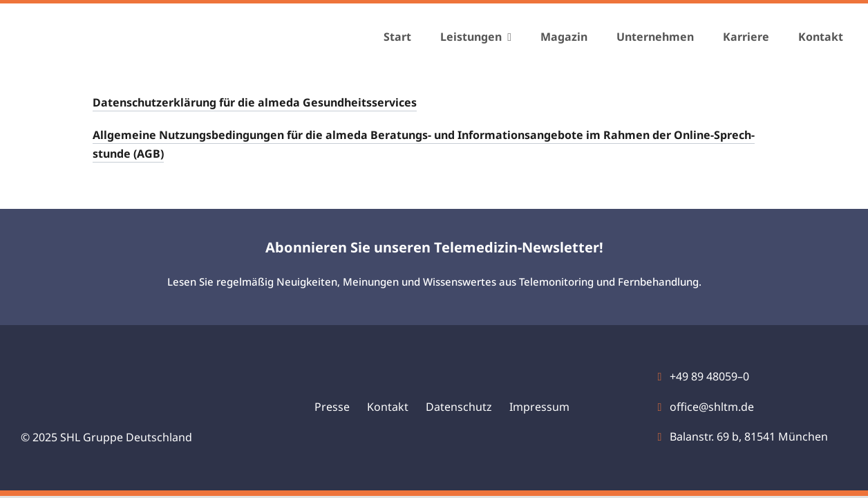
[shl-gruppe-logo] (97, 30)
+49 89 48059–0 (709, 376)
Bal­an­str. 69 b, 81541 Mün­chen (749, 436)
